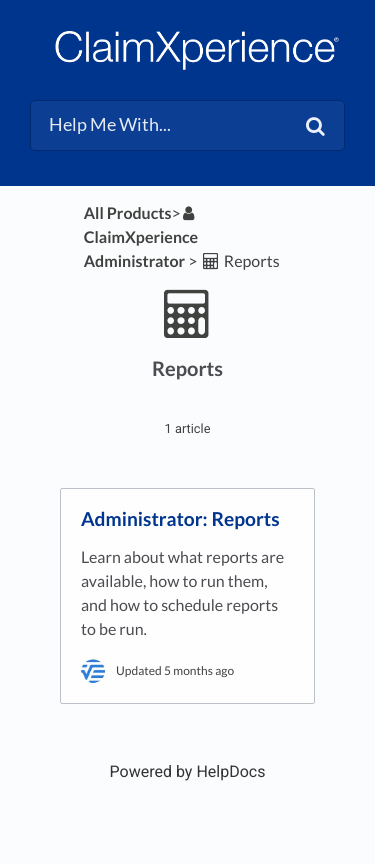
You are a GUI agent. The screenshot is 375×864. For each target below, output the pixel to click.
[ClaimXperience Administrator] (141, 237)
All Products (128, 213)
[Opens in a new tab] (188, 771)
